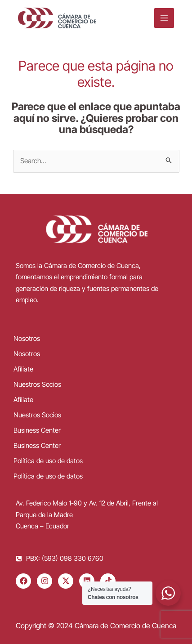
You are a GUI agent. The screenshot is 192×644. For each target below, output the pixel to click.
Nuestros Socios (37, 384)
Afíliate (23, 369)
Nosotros (27, 338)
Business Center (37, 430)
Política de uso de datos (48, 461)
